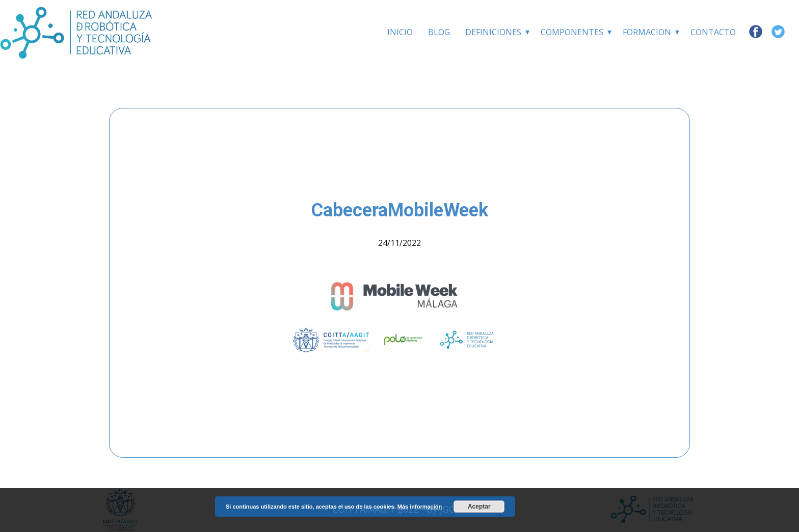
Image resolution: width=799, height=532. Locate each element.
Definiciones (493, 32)
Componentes (572, 32)
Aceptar (479, 507)
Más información (420, 507)
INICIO (400, 32)
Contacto (713, 32)
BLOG (439, 32)
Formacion (647, 32)
